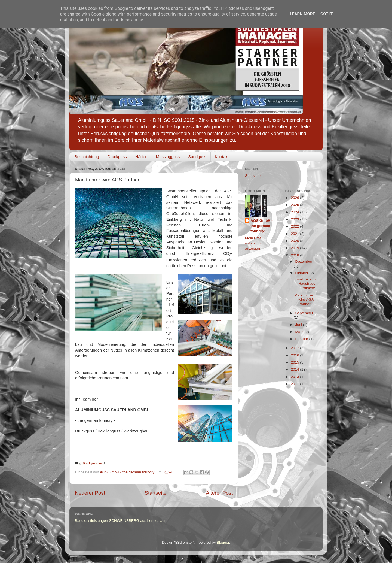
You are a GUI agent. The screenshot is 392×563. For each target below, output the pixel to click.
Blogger (223, 542)
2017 (295, 348)
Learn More (302, 14)
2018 (295, 255)
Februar (302, 339)
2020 (295, 241)
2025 (295, 205)
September (304, 313)
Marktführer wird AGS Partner (304, 300)
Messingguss (168, 157)
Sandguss (197, 157)
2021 (295, 234)
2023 (295, 219)
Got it (327, 14)
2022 (295, 226)
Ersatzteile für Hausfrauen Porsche (306, 284)
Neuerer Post (90, 493)
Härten (141, 157)
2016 (295, 355)
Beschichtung (87, 157)
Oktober (302, 273)
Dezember (304, 261)
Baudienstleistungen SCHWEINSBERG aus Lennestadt (120, 521)
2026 (295, 198)
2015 (295, 362)
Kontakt (222, 157)
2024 (295, 212)
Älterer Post (219, 493)
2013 (295, 377)
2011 (295, 384)
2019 (295, 248)
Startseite (155, 493)
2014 (295, 369)
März (300, 332)
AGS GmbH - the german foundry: (262, 226)
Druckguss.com (93, 463)
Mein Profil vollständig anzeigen (254, 243)
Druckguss (117, 157)
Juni (299, 325)
